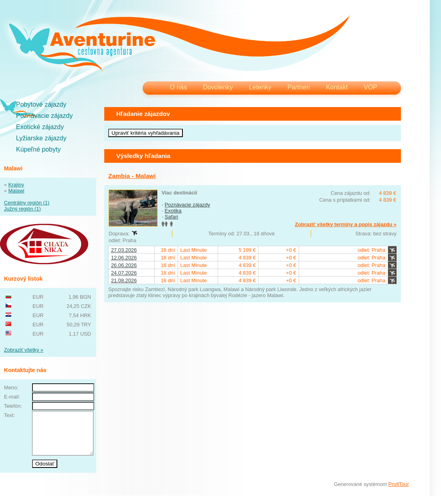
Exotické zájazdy (40, 127)
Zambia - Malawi (132, 176)
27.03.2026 (124, 250)
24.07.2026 (124, 273)
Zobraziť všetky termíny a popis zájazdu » (346, 224)
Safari (171, 217)
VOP (370, 87)
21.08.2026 (124, 280)
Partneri (299, 87)
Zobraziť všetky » (24, 350)
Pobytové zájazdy (41, 104)
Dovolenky (218, 87)
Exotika (173, 211)
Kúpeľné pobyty (38, 149)
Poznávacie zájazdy (44, 116)
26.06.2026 (124, 265)
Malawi (16, 191)
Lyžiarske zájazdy (41, 138)
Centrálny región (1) (27, 203)
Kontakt (337, 87)
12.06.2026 (124, 258)
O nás (178, 87)
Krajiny (16, 185)
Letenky (260, 87)
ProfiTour (399, 493)
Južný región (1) (22, 209)
